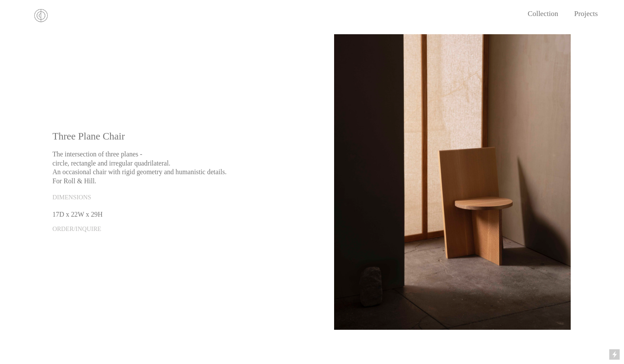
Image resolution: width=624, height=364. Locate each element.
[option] (452, 182)
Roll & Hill (79, 181)
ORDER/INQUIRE (77, 229)
